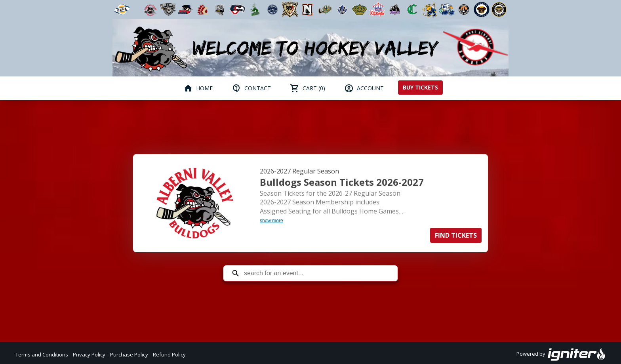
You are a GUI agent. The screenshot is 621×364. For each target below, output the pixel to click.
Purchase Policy (129, 354)
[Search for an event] (316, 273)
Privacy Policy (89, 354)
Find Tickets (456, 235)
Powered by (561, 354)
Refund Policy (169, 354)
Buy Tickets (420, 87)
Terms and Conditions (42, 354)
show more (271, 221)
